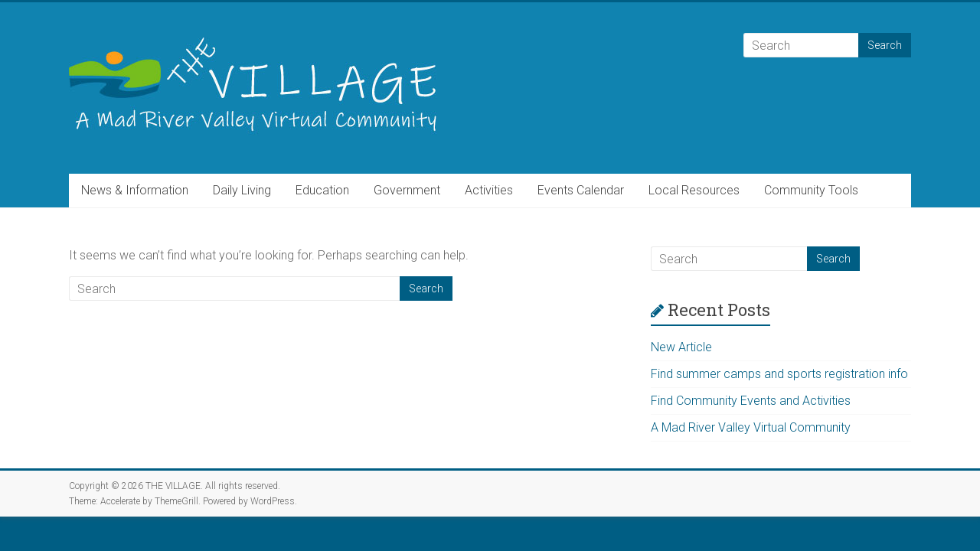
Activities (489, 190)
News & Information (135, 190)
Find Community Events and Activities (751, 401)
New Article (681, 347)
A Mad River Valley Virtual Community (751, 427)
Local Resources (694, 190)
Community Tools (811, 190)
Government (407, 190)
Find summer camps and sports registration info (779, 374)
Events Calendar (581, 190)
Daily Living (242, 190)
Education (322, 190)
